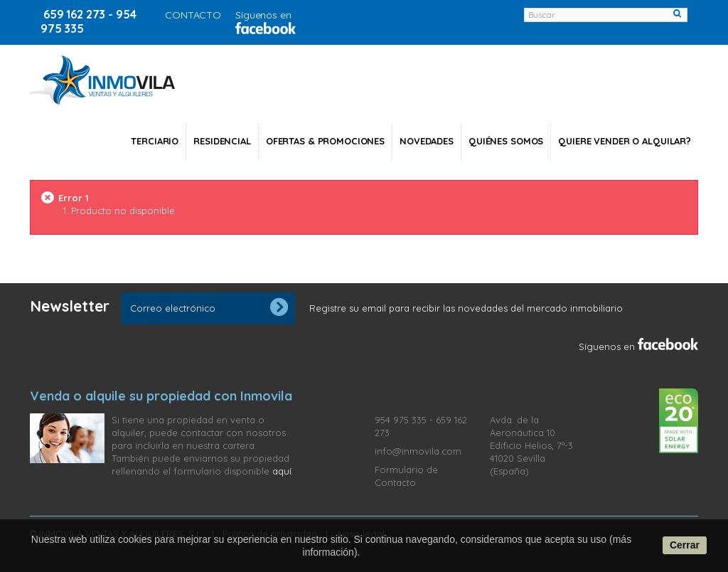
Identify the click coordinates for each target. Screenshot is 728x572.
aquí (282, 471)
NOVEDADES (427, 141)
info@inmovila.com (418, 451)
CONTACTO (193, 15)
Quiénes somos (506, 141)
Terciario (155, 141)
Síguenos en (638, 346)
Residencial (222, 141)
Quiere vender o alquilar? (625, 141)
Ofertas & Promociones (325, 141)
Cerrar (685, 545)
